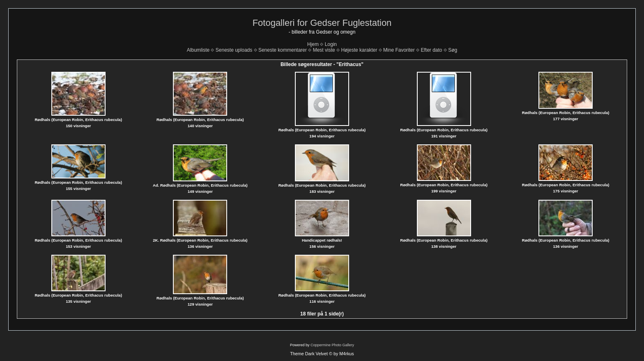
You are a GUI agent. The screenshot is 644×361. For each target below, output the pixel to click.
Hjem (313, 44)
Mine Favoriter (399, 50)
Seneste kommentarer (283, 50)
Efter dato (431, 50)
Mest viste (324, 50)
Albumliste (198, 50)
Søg (453, 50)
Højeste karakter (359, 50)
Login (331, 44)
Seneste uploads (234, 50)
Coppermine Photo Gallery (332, 345)
